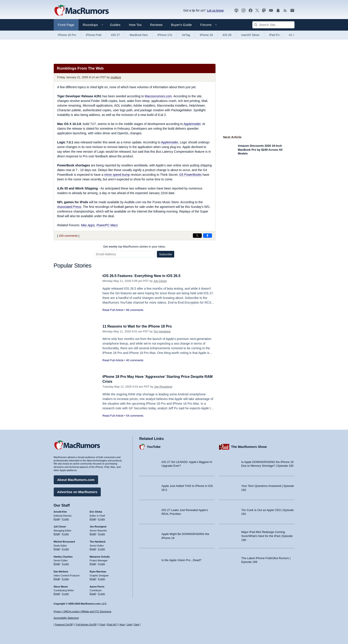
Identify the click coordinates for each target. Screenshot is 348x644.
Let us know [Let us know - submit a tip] (215, 10)
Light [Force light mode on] (129, 625)
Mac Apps (88, 225)
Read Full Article (113, 310)
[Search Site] (273, 25)
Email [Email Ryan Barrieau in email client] (93, 578)
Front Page (66, 25)
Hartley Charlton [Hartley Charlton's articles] (63, 556)
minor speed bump (117, 175)
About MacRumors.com (76, 479)
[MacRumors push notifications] (278, 11)
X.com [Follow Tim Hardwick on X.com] (102, 548)
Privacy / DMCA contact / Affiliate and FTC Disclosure (83, 611)
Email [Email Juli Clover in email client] (57, 533)
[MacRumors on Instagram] (243, 11)
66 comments (135, 310)
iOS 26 (227, 35)
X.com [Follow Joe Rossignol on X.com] (102, 533)
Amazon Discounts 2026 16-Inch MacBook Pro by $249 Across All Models (260, 150)
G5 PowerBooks (190, 175)
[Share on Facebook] (208, 236)
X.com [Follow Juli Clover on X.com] (65, 533)
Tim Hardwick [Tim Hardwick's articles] (98, 541)
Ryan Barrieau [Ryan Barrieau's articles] (98, 571)
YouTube (154, 446)
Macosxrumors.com (158, 96)
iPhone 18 (206, 35)
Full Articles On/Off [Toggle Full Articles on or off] (86, 625)
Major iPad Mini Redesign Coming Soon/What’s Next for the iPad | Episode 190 (267, 535)
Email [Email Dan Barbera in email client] (57, 578)
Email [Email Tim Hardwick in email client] (93, 548)
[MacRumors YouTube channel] (271, 11)
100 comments (68, 236)
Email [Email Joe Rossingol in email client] (93, 533)
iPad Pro (275, 35)
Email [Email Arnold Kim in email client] (57, 518)
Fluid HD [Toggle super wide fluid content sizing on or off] (112, 625)
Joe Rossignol (163, 387)
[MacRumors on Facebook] (251, 11)
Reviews (156, 25)
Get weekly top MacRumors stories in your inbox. (135, 247)
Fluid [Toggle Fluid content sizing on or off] (102, 625)
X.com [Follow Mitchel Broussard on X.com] (65, 548)
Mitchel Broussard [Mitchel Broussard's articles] (64, 541)
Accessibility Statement (66, 618)
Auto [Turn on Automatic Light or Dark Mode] (122, 625)
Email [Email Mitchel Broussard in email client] (57, 548)
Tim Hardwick (162, 331)
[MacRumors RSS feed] (285, 11)
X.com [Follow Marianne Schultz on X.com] (102, 563)
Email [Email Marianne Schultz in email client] (93, 563)
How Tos (135, 25)
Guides (115, 25)
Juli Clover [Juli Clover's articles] (60, 526)
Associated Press (69, 207)
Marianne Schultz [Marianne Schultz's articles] (100, 556)
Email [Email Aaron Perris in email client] (93, 593)
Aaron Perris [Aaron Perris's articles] (97, 586)
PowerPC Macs (107, 225)
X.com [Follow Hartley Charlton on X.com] (65, 563)
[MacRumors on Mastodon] (264, 11)
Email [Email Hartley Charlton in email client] (57, 563)
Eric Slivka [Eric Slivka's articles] (96, 511)
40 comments (135, 360)
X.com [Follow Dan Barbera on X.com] (65, 578)
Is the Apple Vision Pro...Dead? (182, 559)
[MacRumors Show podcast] (236, 11)
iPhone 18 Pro (67, 35)
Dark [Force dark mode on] (137, 625)
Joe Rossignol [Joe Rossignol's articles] (98, 526)
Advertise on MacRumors (77, 491)
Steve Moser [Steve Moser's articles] (61, 586)
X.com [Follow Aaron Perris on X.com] (102, 593)
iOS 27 (115, 35)
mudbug (116, 77)
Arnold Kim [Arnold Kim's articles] (60, 511)
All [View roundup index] (292, 35)
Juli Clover (160, 281)
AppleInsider (192, 124)
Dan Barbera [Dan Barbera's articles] (61, 571)
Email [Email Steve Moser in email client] (57, 593)
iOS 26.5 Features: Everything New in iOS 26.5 (144, 276)
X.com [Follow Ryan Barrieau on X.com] (102, 578)
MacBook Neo (139, 35)
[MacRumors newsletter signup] (292, 11)
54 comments (135, 416)
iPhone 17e (165, 35)
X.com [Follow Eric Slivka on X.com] (102, 518)
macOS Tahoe (250, 35)
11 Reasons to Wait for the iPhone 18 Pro (139, 326)
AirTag (186, 35)
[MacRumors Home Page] (81, 11)
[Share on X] (197, 236)
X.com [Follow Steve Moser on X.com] (65, 593)
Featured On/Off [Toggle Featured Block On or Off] (64, 625)
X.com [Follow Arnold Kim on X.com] (65, 518)
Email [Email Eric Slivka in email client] (93, 518)
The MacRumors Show (249, 446)
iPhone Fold (94, 35)
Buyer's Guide (182, 25)
